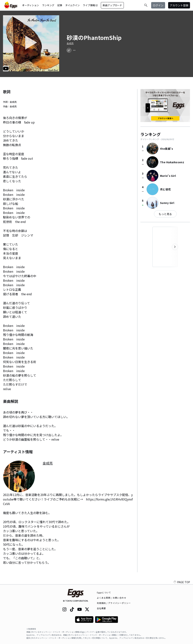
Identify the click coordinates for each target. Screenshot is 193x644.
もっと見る (165, 214)
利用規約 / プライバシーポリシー (114, 603)
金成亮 (70, 43)
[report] (74, 50)
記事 (60, 5)
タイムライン (72, 5)
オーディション (31, 5)
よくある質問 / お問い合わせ (112, 598)
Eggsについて (104, 592)
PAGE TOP (182, 582)
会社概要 (101, 608)
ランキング (48, 5)
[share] (69, 50)
